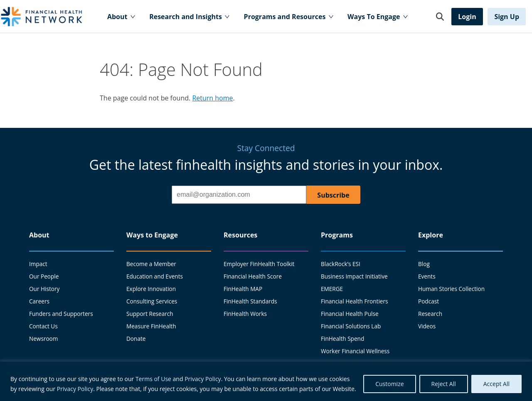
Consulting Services (152, 301)
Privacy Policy (203, 379)
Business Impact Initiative (354, 276)
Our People (44, 276)
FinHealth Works (245, 314)
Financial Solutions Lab (351, 326)
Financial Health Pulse (350, 314)
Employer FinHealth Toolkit (259, 264)
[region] (266, 381)
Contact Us (43, 326)
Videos (427, 326)
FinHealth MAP (243, 289)
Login (467, 17)
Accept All (496, 384)
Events (427, 276)
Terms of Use (153, 379)
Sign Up (507, 17)
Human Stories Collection (451, 289)
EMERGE (332, 289)
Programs (337, 235)
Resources (240, 235)
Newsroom (43, 339)
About (39, 235)
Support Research (150, 314)
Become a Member (151, 264)
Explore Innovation (151, 289)
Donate (136, 339)
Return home (212, 98)
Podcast (429, 301)
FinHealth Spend (342, 339)
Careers (39, 301)
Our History (44, 289)
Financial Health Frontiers (355, 301)
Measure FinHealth (151, 326)
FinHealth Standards (250, 301)
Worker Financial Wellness (355, 351)
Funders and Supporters (61, 314)
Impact (38, 264)
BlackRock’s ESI (341, 264)
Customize (389, 384)
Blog (424, 264)
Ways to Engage (152, 235)
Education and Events (155, 276)
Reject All (444, 384)
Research (430, 314)
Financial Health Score (253, 276)
